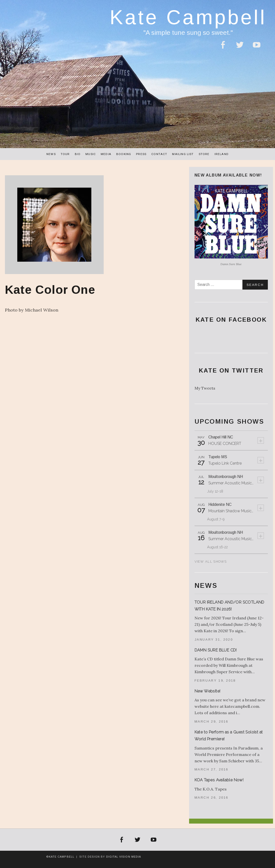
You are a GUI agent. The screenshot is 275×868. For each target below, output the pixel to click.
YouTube (256, 48)
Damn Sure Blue (231, 264)
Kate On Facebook (231, 320)
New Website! (207, 691)
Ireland (222, 154)
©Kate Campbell (60, 857)
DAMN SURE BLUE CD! (216, 650)
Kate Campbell (188, 17)
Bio (78, 154)
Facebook (223, 48)
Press (141, 154)
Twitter (240, 48)
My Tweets (205, 388)
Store (204, 154)
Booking (124, 154)
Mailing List (183, 154)
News (51, 154)
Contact (159, 154)
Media (106, 154)
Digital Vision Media (124, 857)
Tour (65, 154)
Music (91, 154)
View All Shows (211, 562)
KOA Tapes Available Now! (219, 780)
